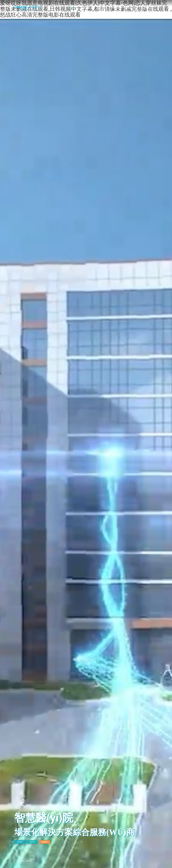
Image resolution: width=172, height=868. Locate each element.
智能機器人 (45, 842)
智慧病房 (20, 842)
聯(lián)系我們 (143, 8)
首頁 (72, 8)
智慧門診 (32, 842)
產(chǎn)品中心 (102, 9)
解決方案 (85, 8)
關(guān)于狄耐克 (122, 8)
